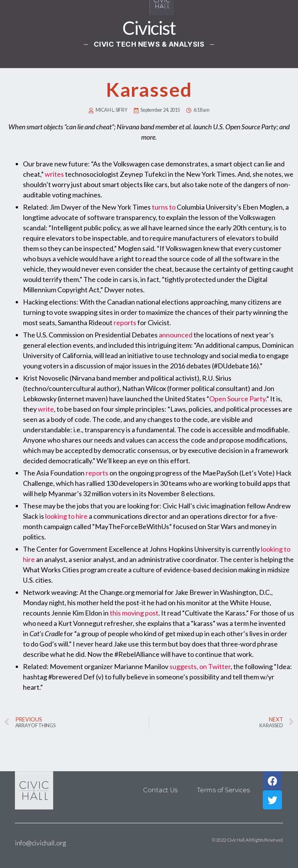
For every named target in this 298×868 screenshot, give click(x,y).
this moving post (134, 613)
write (46, 409)
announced (176, 335)
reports (125, 322)
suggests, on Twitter (200, 666)
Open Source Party (237, 399)
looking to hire (66, 516)
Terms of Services (223, 790)
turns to (164, 207)
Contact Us (161, 790)
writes (54, 174)
